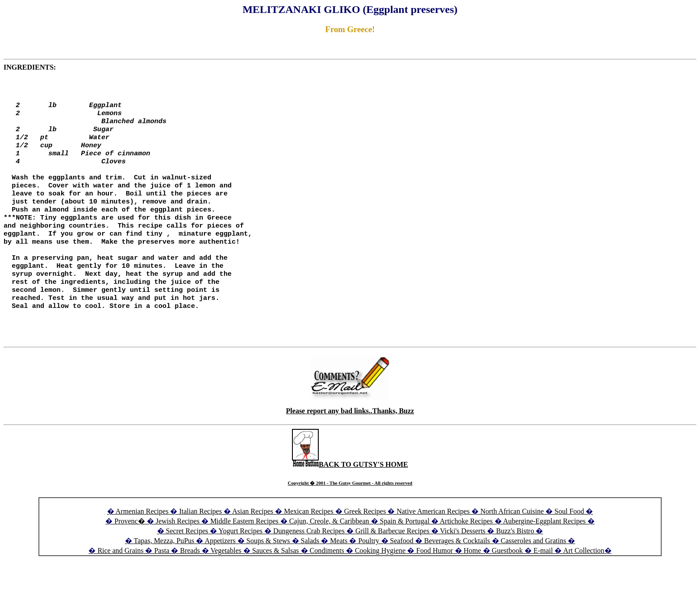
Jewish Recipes (179, 549)
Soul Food (569, 539)
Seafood (402, 569)
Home (473, 579)
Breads (190, 579)
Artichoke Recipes (466, 549)
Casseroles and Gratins (534, 569)
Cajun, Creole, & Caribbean (329, 549)
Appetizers (221, 569)
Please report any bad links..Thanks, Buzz (350, 439)
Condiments (327, 579)
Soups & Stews (268, 569)
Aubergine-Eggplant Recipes (544, 549)
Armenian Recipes (142, 539)
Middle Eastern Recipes (245, 549)
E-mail (543, 579)
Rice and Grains (120, 579)
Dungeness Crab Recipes (309, 559)
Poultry (369, 569)
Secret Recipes (187, 559)
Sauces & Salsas (276, 579)
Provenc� (129, 549)
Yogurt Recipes (241, 559)
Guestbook (507, 579)
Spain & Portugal (405, 549)
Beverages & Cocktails (458, 569)
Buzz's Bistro (515, 559)
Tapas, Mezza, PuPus (164, 569)
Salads (310, 569)
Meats (339, 569)
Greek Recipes (365, 539)
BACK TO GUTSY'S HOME (350, 492)
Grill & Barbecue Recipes (393, 559)
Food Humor (435, 579)
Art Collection (584, 579)
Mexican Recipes (310, 539)
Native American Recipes (433, 539)
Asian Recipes (253, 539)
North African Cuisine (512, 539)
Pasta (162, 579)
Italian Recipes (201, 539)
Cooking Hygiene (381, 579)
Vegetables (226, 579)
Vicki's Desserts (463, 559)
